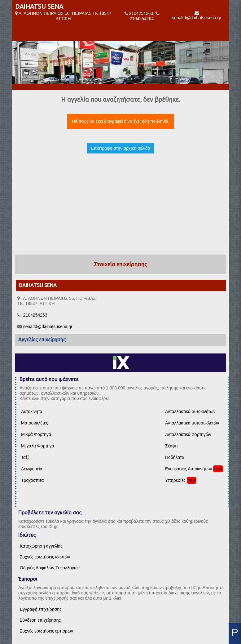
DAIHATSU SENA (39, 6)
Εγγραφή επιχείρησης (41, 609)
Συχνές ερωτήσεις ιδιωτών (45, 557)
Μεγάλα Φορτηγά (38, 446)
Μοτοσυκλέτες (35, 423)
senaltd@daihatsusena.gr (197, 18)
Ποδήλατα (175, 457)
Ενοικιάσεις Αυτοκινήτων (189, 469)
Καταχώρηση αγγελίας (41, 546)
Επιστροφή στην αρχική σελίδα (120, 148)
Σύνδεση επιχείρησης (40, 620)
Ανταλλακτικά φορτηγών (188, 434)
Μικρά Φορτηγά (36, 434)
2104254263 (141, 13)
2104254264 (142, 19)
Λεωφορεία (32, 469)
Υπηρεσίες (175, 480)
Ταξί (25, 457)
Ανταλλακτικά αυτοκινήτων (190, 411)
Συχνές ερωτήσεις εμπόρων (46, 631)
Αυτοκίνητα (32, 411)
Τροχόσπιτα (33, 480)
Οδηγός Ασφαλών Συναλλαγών (50, 568)
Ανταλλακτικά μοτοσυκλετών (192, 423)
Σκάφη (171, 446)
